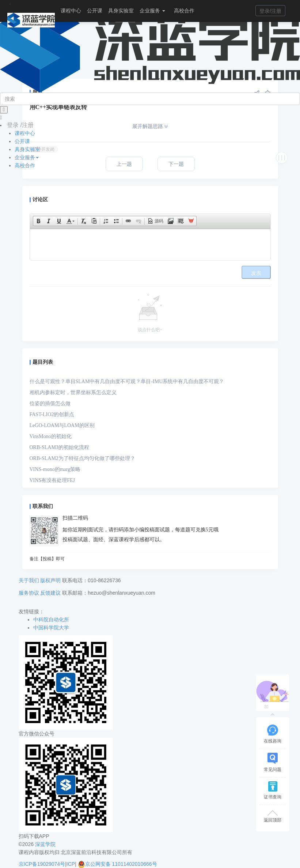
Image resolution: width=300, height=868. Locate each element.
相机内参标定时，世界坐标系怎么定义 (73, 392)
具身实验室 (121, 11)
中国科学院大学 (51, 628)
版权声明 (50, 580)
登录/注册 (270, 11)
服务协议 (29, 593)
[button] (38, 221)
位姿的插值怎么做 (50, 403)
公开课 (95, 11)
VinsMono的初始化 (51, 436)
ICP (71, 864)
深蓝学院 (45, 844)
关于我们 (29, 580)
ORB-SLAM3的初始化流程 (59, 447)
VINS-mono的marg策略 (55, 469)
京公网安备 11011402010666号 (117, 864)
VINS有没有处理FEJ (52, 480)
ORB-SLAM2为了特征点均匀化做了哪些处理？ (82, 458)
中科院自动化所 (51, 620)
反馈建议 (50, 593)
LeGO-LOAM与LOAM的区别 (62, 425)
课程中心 (71, 11)
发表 (256, 273)
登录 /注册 (20, 125)
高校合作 (184, 11)
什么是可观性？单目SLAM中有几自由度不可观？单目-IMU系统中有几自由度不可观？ (127, 381)
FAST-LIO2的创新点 (52, 414)
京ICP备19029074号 (42, 864)
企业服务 (152, 11)
